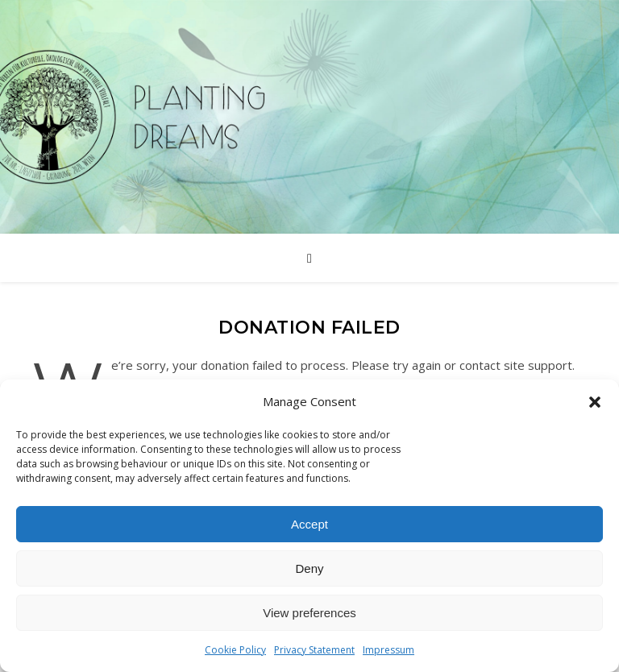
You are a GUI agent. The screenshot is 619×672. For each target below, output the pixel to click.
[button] (595, 402)
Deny (309, 568)
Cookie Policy (235, 650)
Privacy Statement (314, 650)
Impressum (388, 650)
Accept (309, 524)
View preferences (309, 613)
